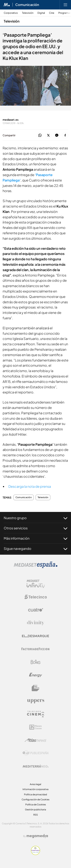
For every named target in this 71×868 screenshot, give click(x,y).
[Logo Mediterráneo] (36, 766)
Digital (41, 13)
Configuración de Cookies (35, 799)
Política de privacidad (35, 794)
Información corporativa (35, 789)
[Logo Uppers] (36, 701)
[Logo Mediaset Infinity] (36, 584)
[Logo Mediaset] (36, 567)
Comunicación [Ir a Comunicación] (27, 5)
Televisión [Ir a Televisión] (12, 21)
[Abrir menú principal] (65, 5)
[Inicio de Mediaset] (7, 5)
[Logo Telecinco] (36, 597)
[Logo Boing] (36, 662)
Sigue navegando (35, 549)
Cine (52, 13)
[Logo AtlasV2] (35, 740)
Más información (35, 538)
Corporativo (11, 13)
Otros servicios (35, 528)
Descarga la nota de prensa (30, 486)
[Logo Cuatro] (36, 610)
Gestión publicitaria (35, 810)
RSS (36, 815)
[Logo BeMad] (36, 688)
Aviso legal (35, 784)
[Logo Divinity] (36, 623)
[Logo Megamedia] (37, 836)
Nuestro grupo (35, 518)
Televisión (28, 13)
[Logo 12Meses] (35, 727)
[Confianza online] (35, 854)
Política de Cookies (36, 804)
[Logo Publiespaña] (36, 753)
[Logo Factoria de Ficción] (36, 649)
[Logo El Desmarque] (35, 636)
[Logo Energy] (36, 675)
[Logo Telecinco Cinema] (36, 714)
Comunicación (24, 497)
